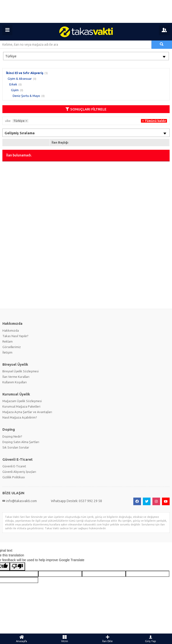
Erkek (13, 84)
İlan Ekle (107, 639)
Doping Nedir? (12, 436)
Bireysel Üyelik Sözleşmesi (21, 371)
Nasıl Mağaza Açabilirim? (20, 417)
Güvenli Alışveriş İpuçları (19, 472)
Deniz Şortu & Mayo (26, 96)
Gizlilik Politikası (14, 477)
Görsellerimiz (12, 347)
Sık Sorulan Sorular (16, 447)
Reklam (8, 341)
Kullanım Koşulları (15, 382)
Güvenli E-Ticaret (14, 466)
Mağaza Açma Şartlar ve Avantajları (27, 412)
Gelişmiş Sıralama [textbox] (20, 133)
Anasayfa (21, 639)
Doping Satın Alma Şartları (21, 442)
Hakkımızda (11, 330)
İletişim (7, 352)
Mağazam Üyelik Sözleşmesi (22, 401)
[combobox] (86, 56)
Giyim (15, 90)
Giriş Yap (150, 639)
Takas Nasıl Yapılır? (15, 336)
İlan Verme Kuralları (16, 377)
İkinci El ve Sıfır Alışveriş (25, 73)
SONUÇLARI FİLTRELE (86, 109)
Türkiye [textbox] (11, 56)
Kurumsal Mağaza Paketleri (21, 406)
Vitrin (64, 639)
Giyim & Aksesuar (20, 79)
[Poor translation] (17, 567)
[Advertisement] (86, 11)
